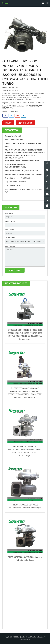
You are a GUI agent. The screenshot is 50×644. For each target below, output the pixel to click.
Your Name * (9, 213)
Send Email (25, 123)
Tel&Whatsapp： (11, 221)
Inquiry (8, 123)
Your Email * (9, 230)
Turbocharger (14, 111)
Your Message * (11, 246)
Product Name (10, 238)
